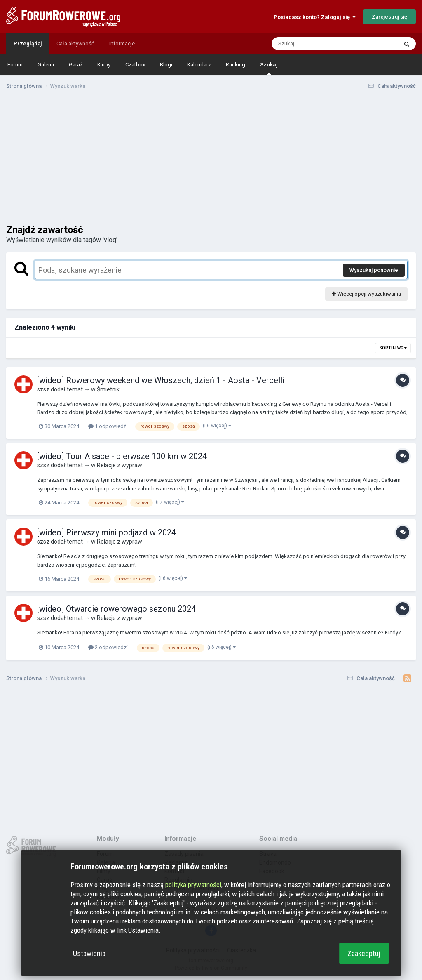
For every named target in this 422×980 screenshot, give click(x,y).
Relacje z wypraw (120, 465)
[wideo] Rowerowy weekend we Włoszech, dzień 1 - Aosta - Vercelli (161, 380)
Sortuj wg (393, 348)
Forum (15, 65)
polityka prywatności (193, 885)
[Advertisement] (211, 160)
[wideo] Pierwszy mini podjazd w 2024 (107, 532)
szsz (43, 389)
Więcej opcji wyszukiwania (366, 294)
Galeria (46, 65)
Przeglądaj (28, 44)
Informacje (122, 44)
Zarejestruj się (389, 17)
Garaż (76, 65)
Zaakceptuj (364, 953)
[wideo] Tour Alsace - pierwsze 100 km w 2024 (122, 456)
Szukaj (269, 68)
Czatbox (135, 65)
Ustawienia (89, 953)
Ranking (236, 65)
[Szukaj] (315, 44)
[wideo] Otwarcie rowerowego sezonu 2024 (116, 609)
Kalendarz (199, 65)
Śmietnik (108, 389)
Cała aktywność (75, 44)
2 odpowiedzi (108, 647)
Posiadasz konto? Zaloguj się (315, 17)
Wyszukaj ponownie (374, 270)
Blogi (166, 65)
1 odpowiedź (107, 426)
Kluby (104, 65)
